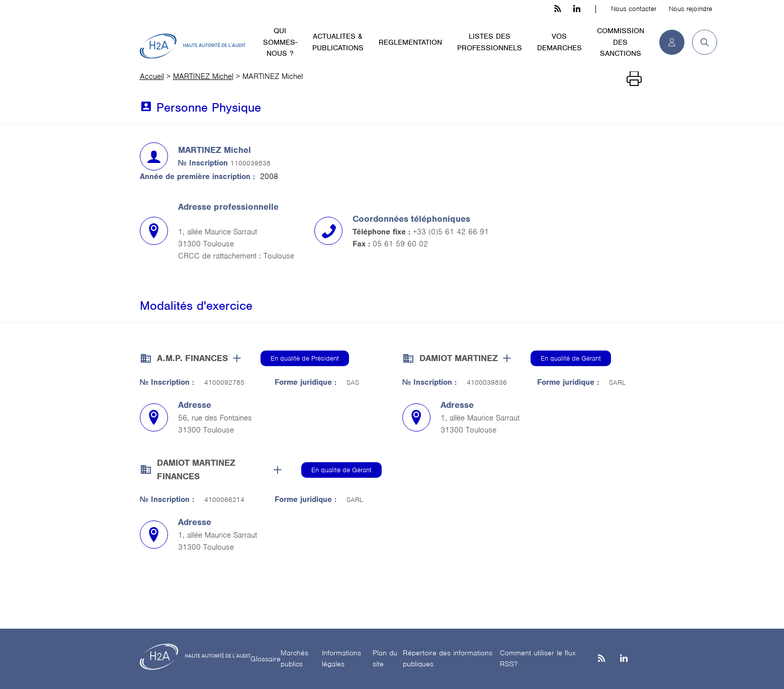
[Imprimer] (634, 79)
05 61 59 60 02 (400, 244)
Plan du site (385, 659)
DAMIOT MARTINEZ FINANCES (196, 469)
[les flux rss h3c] (557, 9)
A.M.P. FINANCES (192, 358)
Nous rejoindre (690, 9)
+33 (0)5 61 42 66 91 (451, 232)
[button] (701, 42)
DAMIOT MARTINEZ (459, 358)
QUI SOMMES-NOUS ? (280, 42)
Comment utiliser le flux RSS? (538, 659)
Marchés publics (294, 659)
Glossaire (266, 659)
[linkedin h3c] (577, 9)
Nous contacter (634, 9)
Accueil (152, 76)
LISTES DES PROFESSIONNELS (490, 42)
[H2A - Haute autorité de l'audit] (193, 46)
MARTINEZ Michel (203, 76)
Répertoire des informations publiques (448, 659)
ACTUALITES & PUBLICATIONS (338, 42)
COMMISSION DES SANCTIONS (621, 42)
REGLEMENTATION (410, 42)
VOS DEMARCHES (559, 42)
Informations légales (341, 659)
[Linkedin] (624, 659)
